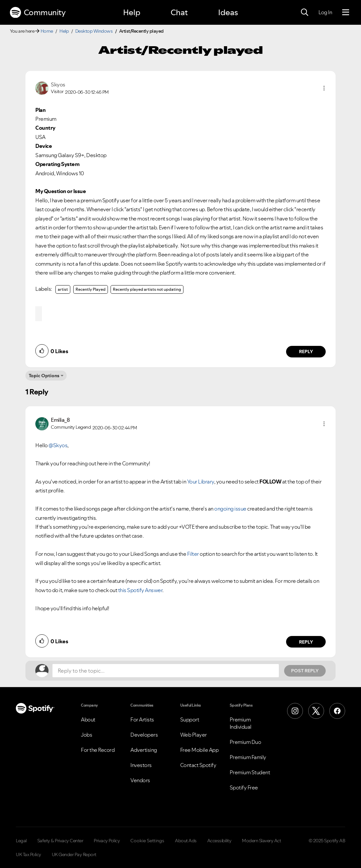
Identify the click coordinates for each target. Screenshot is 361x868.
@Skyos (58, 445)
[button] (324, 88)
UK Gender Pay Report (74, 854)
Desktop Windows (94, 31)
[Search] (305, 13)
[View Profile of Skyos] (58, 84)
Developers (144, 735)
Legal (21, 841)
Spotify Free (244, 787)
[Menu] (346, 13)
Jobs (86, 735)
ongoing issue (230, 509)
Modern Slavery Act (261, 841)
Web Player (194, 735)
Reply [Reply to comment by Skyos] (306, 351)
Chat (179, 12)
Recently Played (91, 289)
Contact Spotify (198, 765)
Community (38, 13)
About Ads (186, 841)
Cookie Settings (147, 841)
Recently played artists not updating (147, 289)
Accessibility (219, 841)
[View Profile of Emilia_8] (60, 420)
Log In (325, 12)
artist (63, 289)
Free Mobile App (199, 750)
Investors (141, 765)
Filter (193, 554)
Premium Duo (246, 742)
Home (47, 31)
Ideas (228, 12)
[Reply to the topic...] (166, 671)
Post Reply (305, 671)
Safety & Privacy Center (60, 841)
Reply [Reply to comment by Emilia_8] (306, 642)
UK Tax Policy (29, 854)
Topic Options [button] (44, 376)
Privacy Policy (107, 841)
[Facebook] (337, 711)
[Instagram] (295, 711)
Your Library (201, 482)
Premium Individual (241, 723)
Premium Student (250, 772)
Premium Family (248, 757)
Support (190, 719)
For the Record (98, 750)
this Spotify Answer (140, 590)
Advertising (144, 750)
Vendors (140, 780)
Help (132, 12)
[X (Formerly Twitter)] (316, 711)
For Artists (142, 719)
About (88, 719)
